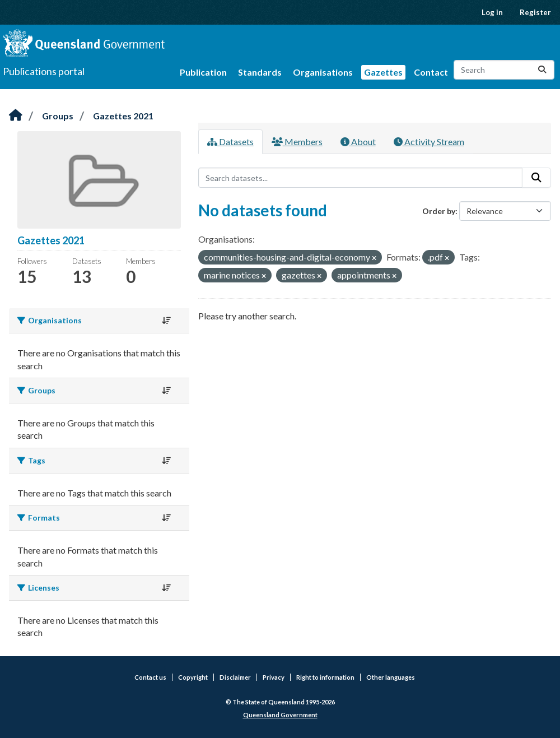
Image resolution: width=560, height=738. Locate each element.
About (358, 141)
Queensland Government (280, 715)
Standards (260, 72)
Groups (58, 116)
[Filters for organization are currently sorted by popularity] (166, 321)
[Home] (16, 116)
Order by (439, 211)
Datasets (230, 141)
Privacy (274, 677)
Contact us (150, 677)
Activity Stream (429, 141)
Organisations (323, 72)
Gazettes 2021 (123, 116)
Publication (203, 72)
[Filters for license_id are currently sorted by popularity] (166, 588)
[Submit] (542, 70)
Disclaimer (235, 677)
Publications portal (44, 71)
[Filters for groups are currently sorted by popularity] (166, 391)
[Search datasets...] (504, 70)
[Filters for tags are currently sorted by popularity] (166, 461)
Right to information (325, 677)
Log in (492, 12)
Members (297, 141)
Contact (431, 72)
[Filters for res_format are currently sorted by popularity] (166, 518)
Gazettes (383, 72)
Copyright (193, 677)
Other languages (391, 677)
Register (535, 12)
